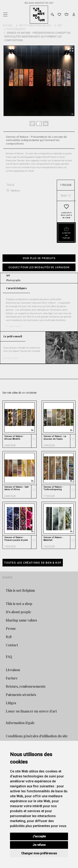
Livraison (13, 670)
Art (60, 25)
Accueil (8, 25)
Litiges (11, 703)
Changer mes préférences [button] (39, 853)
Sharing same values (21, 620)
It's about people (18, 612)
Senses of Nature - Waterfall (53, 539)
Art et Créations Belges (35, 25)
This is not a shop (19, 604)
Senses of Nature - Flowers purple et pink (16, 539)
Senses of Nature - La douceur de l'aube (55, 438)
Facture (12, 678)
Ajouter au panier (66, 235)
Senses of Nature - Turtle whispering (53, 488)
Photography (16, 29)
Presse (11, 628)
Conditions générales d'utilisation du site (37, 736)
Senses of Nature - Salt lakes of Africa (16, 488)
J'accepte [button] (39, 836)
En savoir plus (13, 326)
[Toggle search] (52, 15)
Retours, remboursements (26, 686)
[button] (39, 267)
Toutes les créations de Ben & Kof (33, 563)
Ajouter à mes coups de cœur (66, 215)
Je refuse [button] (39, 845)
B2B (9, 637)
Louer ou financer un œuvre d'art (31, 711)
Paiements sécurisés (21, 695)
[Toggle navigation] (5, 13)
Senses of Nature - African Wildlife (14, 438)
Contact (12, 645)
